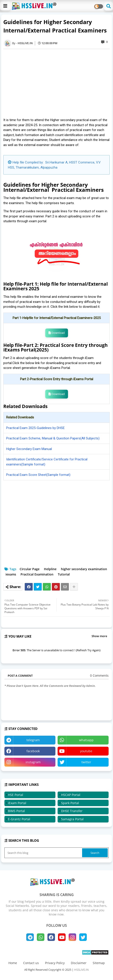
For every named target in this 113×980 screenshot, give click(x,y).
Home (13, 963)
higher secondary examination (84, 569)
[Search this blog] (44, 853)
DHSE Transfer (72, 811)
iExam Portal (17, 803)
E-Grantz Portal (19, 819)
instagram (33, 762)
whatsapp (86, 740)
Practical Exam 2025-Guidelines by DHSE (35, 428)
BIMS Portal (16, 811)
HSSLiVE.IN (81, 970)
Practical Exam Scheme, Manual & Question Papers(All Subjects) (53, 438)
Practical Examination (37, 574)
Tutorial (64, 574)
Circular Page (30, 569)
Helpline (50, 569)
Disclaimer (79, 963)
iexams (11, 574)
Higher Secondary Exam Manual (29, 449)
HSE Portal (16, 795)
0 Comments (99, 675)
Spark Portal (70, 803)
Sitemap (99, 963)
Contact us (31, 963)
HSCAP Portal (71, 795)
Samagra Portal (72, 819)
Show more (99, 636)
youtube (86, 751)
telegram (33, 740)
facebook (33, 751)
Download (57, 333)
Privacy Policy (55, 963)
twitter (86, 762)
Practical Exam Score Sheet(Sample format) (38, 475)
